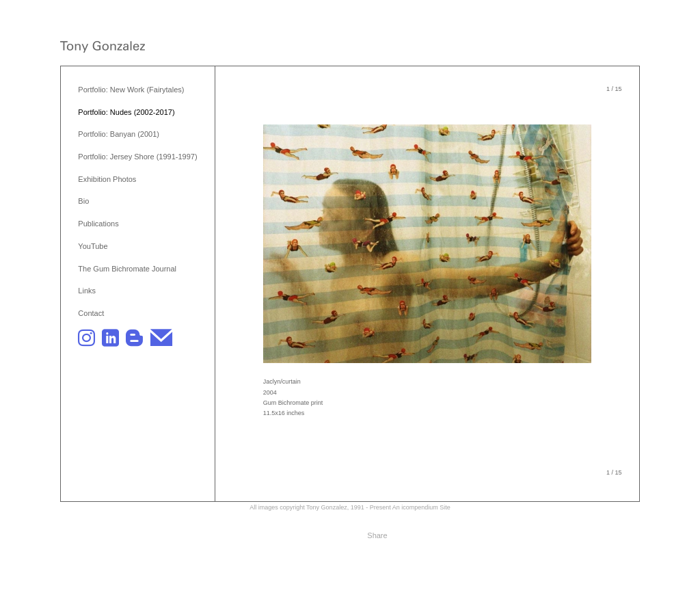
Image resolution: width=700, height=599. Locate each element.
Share (377, 535)
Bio (83, 201)
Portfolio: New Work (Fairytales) (131, 90)
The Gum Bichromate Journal (127, 269)
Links (87, 291)
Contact (91, 313)
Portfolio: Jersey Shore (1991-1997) (137, 157)
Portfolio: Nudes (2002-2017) (126, 112)
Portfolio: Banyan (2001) (119, 134)
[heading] (103, 48)
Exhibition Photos (107, 179)
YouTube (93, 246)
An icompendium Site (421, 507)
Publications (98, 224)
